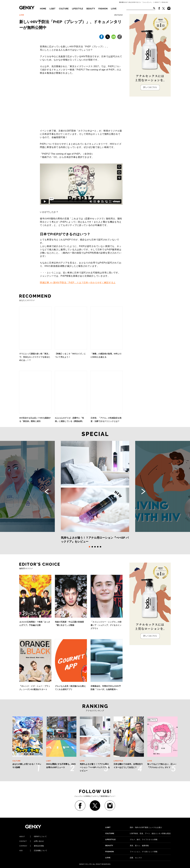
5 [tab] (101, 547)
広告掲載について (33, 851)
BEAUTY (91, 9)
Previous (47, 491)
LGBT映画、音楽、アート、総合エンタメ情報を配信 (138, 833)
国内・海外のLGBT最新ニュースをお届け (134, 827)
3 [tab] (95, 547)
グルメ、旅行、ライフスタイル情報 (131, 840)
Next (143, 491)
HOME (43, 9)
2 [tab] (92, 547)
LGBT (53, 9)
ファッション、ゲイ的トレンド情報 (131, 852)
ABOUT (157, 2)
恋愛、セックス (124, 858)
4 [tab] (98, 547)
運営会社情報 (32, 846)
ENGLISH (165, 2)
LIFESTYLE (78, 9)
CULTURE (64, 9)
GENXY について (33, 837)
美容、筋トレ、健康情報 (127, 846)
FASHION (103, 9)
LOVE (114, 9)
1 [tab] (89, 547)
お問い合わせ (32, 841)
